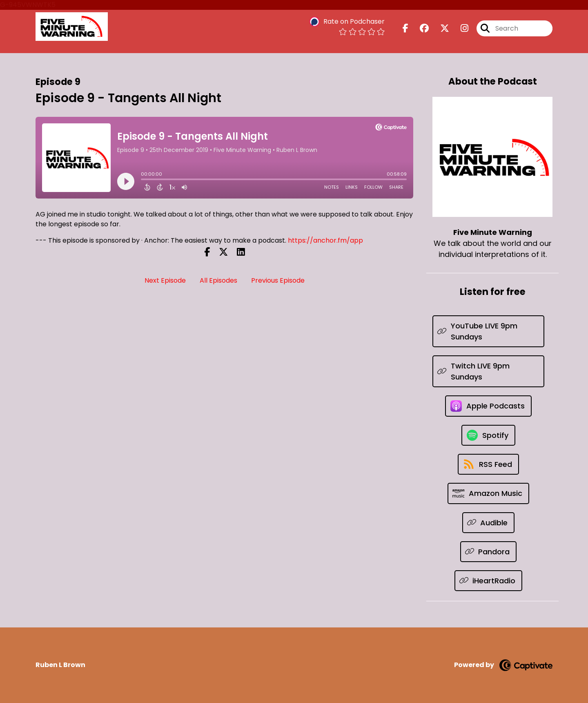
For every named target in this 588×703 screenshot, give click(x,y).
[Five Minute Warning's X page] (440, 28)
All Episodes (218, 280)
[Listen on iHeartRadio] (489, 581)
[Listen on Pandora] (489, 552)
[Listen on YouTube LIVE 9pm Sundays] (488, 331)
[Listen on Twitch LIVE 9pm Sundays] (488, 371)
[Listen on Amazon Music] (488, 493)
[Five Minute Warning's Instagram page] (460, 28)
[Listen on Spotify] (488, 435)
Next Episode (165, 280)
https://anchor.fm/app (325, 240)
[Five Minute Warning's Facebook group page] (419, 28)
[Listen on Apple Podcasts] (488, 406)
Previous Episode (278, 280)
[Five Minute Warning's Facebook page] (405, 28)
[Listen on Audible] (489, 523)
